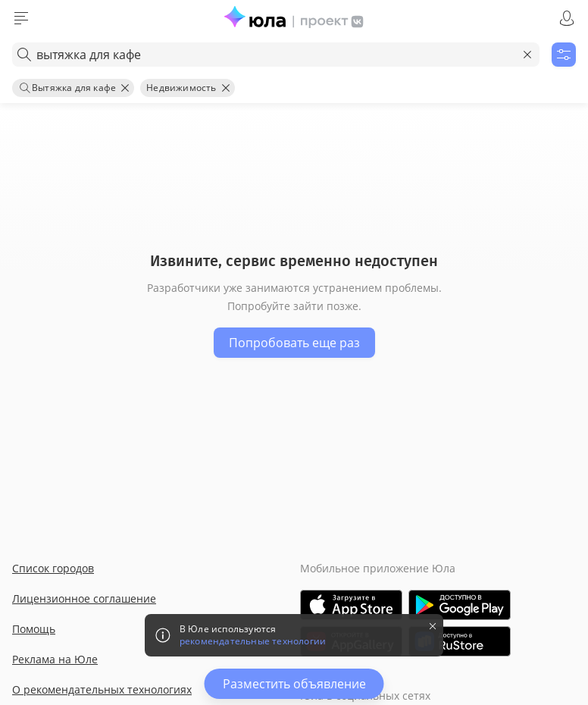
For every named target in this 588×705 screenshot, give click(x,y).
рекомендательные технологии (253, 641)
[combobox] (276, 55)
